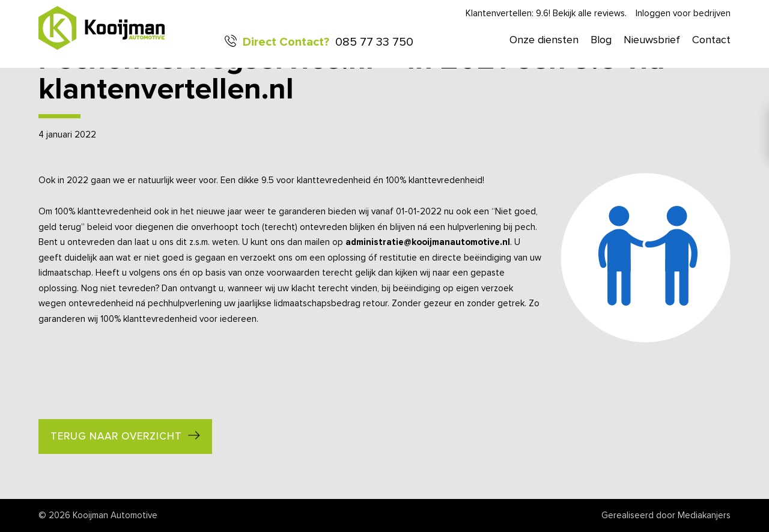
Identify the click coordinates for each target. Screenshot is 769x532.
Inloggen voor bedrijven (683, 14)
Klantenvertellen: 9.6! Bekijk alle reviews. (546, 14)
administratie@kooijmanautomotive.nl (428, 242)
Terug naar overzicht (116, 437)
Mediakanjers (704, 515)
